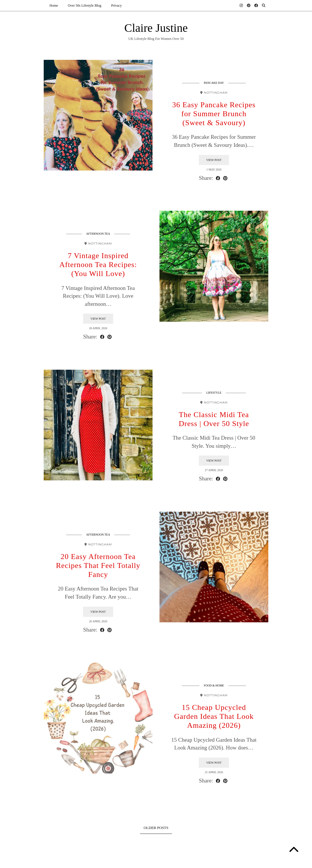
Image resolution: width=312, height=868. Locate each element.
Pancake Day (214, 84)
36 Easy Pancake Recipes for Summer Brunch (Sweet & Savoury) (214, 115)
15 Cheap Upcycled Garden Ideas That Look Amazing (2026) (214, 717)
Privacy (116, 5)
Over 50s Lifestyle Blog (85, 5)
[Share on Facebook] (218, 179)
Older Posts (156, 829)
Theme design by (243, 861)
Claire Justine (156, 29)
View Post (214, 161)
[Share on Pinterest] (225, 179)
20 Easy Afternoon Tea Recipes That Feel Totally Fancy (98, 566)
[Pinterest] (249, 5)
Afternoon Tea (98, 235)
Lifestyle (214, 394)
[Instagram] (241, 5)
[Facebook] (256, 5)
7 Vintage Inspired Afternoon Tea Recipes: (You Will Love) (98, 265)
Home (54, 5)
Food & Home (214, 686)
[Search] (264, 5)
